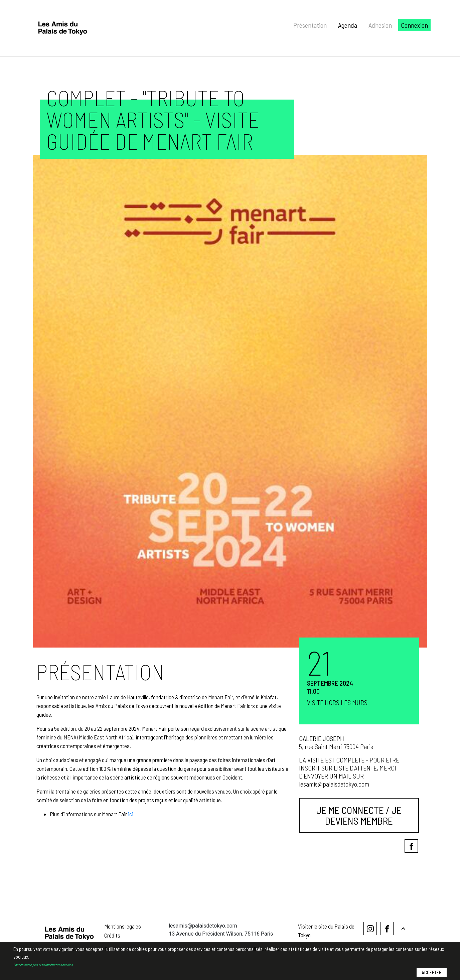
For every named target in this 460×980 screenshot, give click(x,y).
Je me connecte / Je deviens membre (359, 815)
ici (131, 814)
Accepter (432, 972)
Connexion (414, 25)
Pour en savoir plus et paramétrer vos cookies (43, 965)
